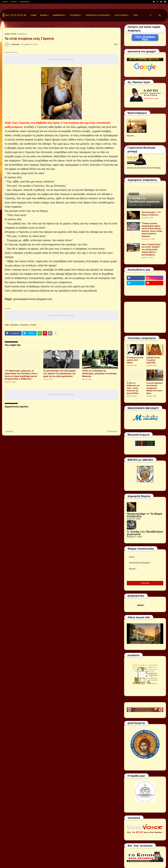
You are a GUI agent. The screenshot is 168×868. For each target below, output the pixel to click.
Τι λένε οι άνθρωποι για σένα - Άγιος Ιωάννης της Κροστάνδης (133, 388)
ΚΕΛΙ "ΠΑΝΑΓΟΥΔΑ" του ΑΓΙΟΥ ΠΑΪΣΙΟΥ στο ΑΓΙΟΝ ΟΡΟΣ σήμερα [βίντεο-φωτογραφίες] (151, 250)
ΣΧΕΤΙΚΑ (14, 2)
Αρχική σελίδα (10, 34)
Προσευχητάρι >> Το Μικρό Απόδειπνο (151, 213)
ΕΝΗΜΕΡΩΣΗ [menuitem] (59, 15)
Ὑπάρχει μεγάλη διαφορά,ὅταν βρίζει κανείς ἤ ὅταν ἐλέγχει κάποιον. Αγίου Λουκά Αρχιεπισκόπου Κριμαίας (152, 230)
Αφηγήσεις (22, 34)
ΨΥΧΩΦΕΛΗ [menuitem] (75, 15)
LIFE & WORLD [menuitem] (121, 15)
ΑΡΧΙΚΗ (5, 2)
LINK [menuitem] (135, 15)
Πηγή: (8, 299)
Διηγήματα (24, 325)
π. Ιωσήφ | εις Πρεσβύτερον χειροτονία (144, 200)
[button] (151, 15)
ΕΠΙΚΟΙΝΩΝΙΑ (25, 2)
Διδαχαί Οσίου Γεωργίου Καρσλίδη (153, 360)
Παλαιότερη (112, 431)
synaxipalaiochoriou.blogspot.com (33, 299)
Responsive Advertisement (61, 59)
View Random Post (145, 37)
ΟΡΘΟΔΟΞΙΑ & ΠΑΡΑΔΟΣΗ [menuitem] (98, 15)
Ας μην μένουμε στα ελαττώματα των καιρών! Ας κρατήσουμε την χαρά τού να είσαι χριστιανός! (59, 373)
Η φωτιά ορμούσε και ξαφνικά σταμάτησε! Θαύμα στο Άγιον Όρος (155, 388)
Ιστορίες (33, 325)
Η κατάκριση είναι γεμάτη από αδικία (135, 360)
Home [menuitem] (34, 15)
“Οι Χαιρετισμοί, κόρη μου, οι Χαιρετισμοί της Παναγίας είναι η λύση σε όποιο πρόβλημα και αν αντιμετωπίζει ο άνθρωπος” (21, 375)
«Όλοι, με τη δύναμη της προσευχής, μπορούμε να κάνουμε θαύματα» (99, 373)
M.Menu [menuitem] (44, 15)
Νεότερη (9, 431)
